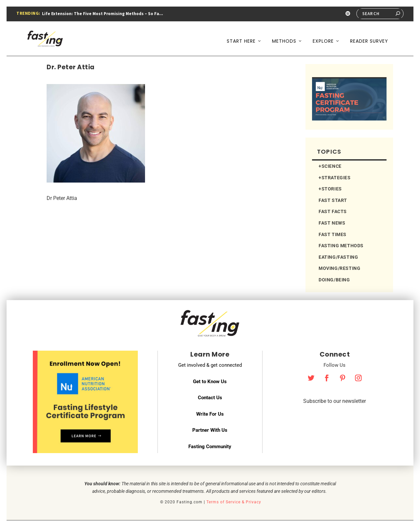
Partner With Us (210, 428)
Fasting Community (210, 445)
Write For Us (210, 412)
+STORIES (330, 187)
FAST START (333, 199)
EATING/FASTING (338, 255)
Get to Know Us (210, 380)
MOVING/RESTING (339, 267)
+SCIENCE (330, 164)
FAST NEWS (332, 221)
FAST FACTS (333, 210)
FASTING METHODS (341, 244)
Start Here (241, 35)
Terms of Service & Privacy (234, 500)
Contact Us (210, 396)
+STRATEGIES (335, 176)
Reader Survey (369, 35)
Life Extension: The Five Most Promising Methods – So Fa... (103, 14)
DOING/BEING (334, 278)
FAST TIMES (333, 233)
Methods (284, 35)
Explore (323, 35)
